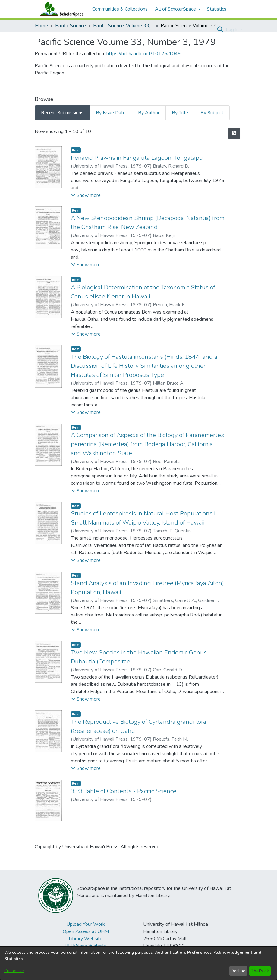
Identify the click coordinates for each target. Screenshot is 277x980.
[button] (220, 30)
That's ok (260, 971)
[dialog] (138, 963)
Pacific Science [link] (71, 26)
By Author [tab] (149, 113)
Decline (238, 971)
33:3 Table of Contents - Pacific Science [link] (124, 791)
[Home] (61, 9)
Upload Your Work (86, 924)
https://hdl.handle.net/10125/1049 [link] (144, 54)
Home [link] (41, 26)
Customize (14, 971)
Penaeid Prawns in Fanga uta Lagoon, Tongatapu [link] (137, 158)
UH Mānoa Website (86, 946)
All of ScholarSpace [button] (175, 9)
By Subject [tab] (212, 113)
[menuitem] (177, 9)
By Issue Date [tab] (111, 113)
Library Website (86, 939)
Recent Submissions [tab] (62, 113)
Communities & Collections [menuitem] (120, 9)
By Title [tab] (180, 113)
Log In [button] (233, 30)
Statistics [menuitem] (217, 9)
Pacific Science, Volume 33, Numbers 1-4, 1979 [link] (123, 26)
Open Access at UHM (86, 931)
